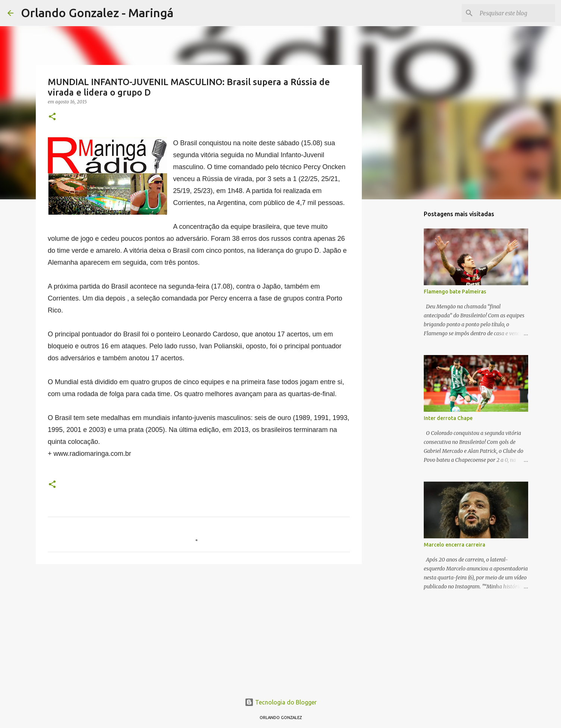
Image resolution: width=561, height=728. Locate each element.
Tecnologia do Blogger (281, 702)
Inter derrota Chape (448, 418)
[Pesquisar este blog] (516, 13)
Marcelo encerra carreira (455, 545)
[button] (52, 117)
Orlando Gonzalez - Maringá (97, 13)
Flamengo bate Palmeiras (455, 292)
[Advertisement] (199, 628)
